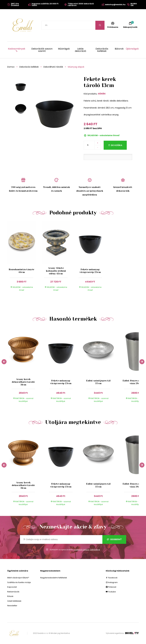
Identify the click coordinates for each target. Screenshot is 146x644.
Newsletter (12, 606)
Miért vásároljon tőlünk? (18, 578)
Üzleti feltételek (14, 601)
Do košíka (117, 145)
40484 (102, 94)
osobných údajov (81, 550)
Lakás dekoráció (80, 50)
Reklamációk (13, 592)
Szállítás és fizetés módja (19, 582)
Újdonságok (132, 49)
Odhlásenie (95, 550)
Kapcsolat (12, 587)
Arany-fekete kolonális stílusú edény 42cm (56, 271)
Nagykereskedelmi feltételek (54, 578)
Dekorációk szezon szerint (42, 50)
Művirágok (64, 49)
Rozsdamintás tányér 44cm (22, 271)
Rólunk (10, 596)
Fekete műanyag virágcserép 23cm (90, 271)
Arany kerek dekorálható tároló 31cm (23, 382)
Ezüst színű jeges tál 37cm (98, 382)
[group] (26, 367)
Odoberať (114, 539)
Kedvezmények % (17, 50)
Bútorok (119, 49)
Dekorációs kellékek (102, 50)
